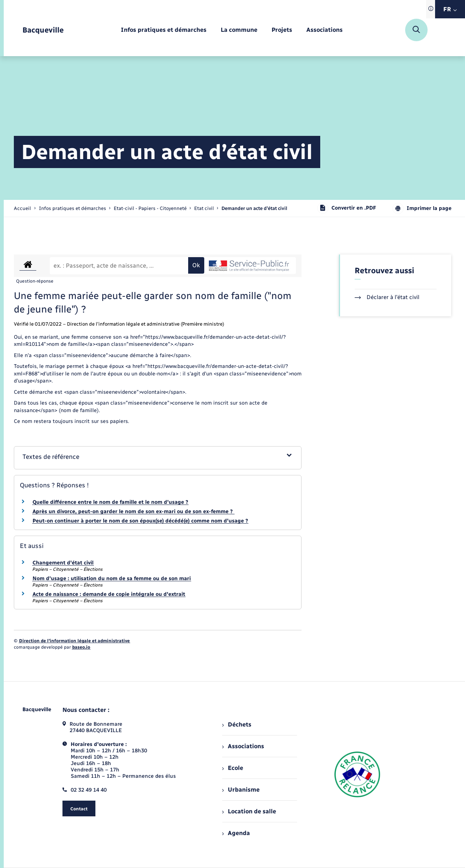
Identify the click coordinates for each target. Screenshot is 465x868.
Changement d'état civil (63, 563)
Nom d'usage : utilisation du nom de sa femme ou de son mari (112, 578)
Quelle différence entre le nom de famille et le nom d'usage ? (110, 502)
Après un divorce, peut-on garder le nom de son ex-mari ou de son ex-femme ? (133, 511)
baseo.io (81, 647)
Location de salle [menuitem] (249, 811)
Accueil (22, 208)
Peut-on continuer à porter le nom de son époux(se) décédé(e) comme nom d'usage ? (140, 521)
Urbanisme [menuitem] (241, 790)
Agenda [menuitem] (236, 833)
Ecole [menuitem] (233, 768)
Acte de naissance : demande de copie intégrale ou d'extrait (109, 594)
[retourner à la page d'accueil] (43, 30)
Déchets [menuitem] (237, 724)
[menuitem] (164, 30)
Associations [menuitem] (243, 746)
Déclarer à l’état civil (387, 297)
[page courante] (254, 208)
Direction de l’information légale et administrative (74, 641)
